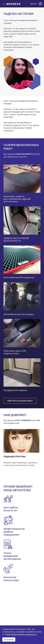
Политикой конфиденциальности (21, 634)
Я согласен (9, 639)
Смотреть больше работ (20, 401)
